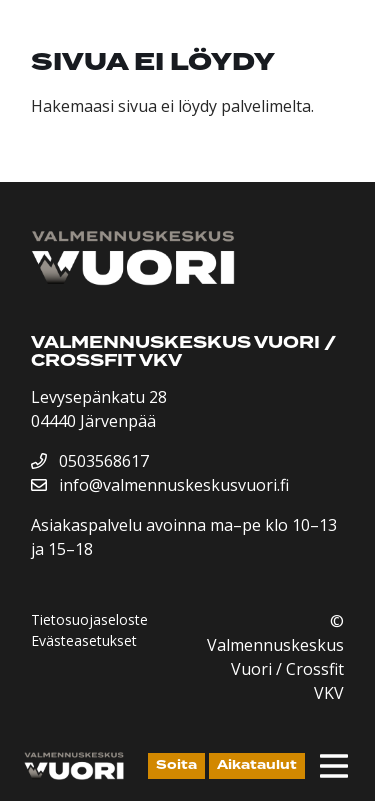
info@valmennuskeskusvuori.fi (160, 485)
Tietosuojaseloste (89, 619)
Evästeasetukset (84, 640)
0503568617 (90, 461)
